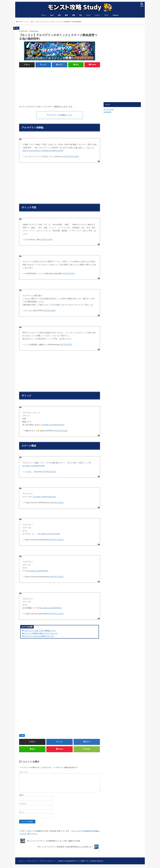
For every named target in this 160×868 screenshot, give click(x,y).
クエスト (97, 15)
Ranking (116, 15)
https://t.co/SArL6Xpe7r (31, 151)
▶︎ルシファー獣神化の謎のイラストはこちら (40, 633)
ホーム (44, 15)
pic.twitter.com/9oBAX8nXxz (51, 608)
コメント (23, 772)
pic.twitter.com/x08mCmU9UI (52, 151)
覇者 (66, 15)
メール (22, 804)
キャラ (88, 15)
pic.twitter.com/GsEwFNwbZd (53, 425)
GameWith (107, 112)
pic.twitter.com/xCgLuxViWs (49, 534)
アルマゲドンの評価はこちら (60, 115)
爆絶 (23, 735)
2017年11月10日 (61, 431)
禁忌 (59, 15)
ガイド (106, 15)
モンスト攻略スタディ (82, 861)
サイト (21, 812)
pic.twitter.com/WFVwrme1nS (44, 497)
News (52, 15)
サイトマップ (32, 861)
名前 (22, 795)
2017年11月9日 (73, 157)
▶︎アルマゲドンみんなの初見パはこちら (38, 636)
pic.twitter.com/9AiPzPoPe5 (38, 571)
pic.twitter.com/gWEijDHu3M (33, 466)
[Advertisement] (39, 85)
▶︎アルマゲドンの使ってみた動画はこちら (39, 631)
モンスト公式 (109, 109)
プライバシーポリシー (47, 861)
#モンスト (91, 148)
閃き (81, 15)
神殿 (74, 15)
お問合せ (61, 861)
